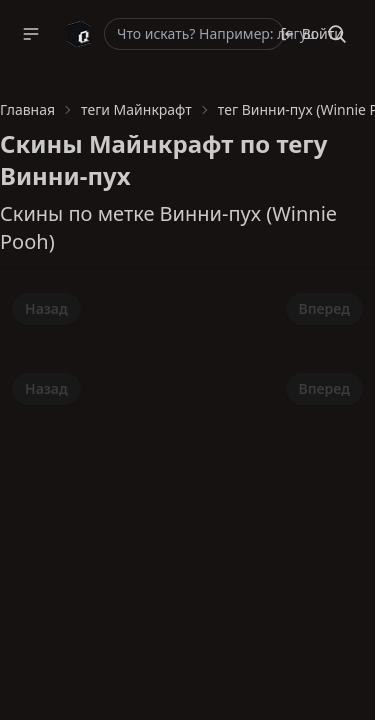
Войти (311, 33)
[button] (31, 34)
